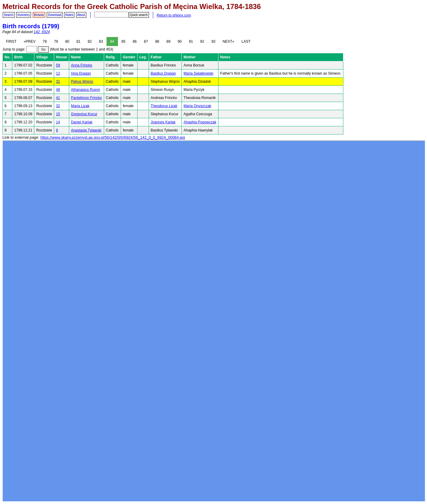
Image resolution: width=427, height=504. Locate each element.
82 (90, 42)
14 (58, 122)
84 (112, 42)
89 (168, 42)
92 (202, 42)
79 (56, 42)
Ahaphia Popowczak (200, 122)
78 (45, 42)
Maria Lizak (80, 106)
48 (58, 90)
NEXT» (229, 42)
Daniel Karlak (82, 122)
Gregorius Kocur (84, 114)
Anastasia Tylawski (86, 130)
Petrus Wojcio (82, 82)
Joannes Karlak (163, 122)
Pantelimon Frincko (87, 98)
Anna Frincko (82, 65)
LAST (246, 42)
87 (146, 42)
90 (179, 42)
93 (213, 42)
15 (58, 114)
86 (135, 42)
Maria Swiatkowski (198, 73)
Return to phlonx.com (174, 15)
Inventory (24, 15)
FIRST (11, 42)
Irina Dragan (81, 73)
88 (157, 42)
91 (191, 42)
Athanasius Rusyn (86, 90)
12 (58, 73)
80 (67, 42)
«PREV (30, 42)
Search (9, 15)
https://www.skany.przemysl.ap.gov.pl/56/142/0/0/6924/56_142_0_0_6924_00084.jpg (113, 137)
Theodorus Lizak (164, 106)
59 (58, 65)
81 (78, 42)
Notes (69, 15)
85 (124, 42)
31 (58, 82)
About (81, 15)
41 (58, 98)
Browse (39, 15)
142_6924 (42, 32)
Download (54, 15)
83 (101, 42)
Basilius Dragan (163, 73)
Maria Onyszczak (197, 106)
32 (58, 106)
